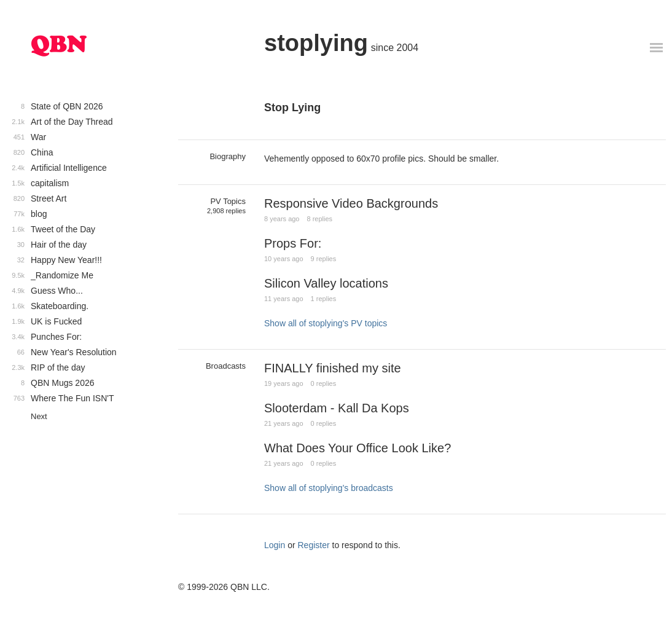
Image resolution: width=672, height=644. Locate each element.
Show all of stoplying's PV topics (326, 323)
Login (275, 545)
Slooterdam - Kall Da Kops (337, 408)
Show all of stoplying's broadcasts (329, 488)
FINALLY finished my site (333, 368)
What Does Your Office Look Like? (357, 448)
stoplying (316, 43)
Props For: (293, 243)
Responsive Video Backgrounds (351, 203)
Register (314, 545)
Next (39, 416)
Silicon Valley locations (326, 283)
